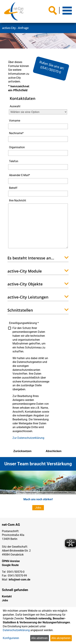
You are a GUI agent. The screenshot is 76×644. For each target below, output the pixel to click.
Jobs (38, 508)
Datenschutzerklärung (16, 630)
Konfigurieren (11, 638)
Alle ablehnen (39, 638)
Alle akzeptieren (61, 638)
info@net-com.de (20, 580)
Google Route (10, 565)
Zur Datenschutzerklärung (28, 438)
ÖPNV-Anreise (11, 561)
